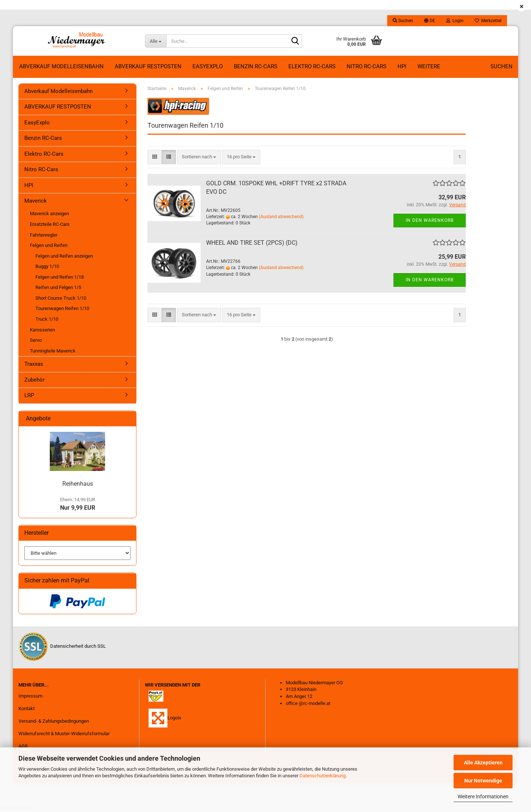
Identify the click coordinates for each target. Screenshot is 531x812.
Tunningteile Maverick (53, 351)
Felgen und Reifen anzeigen (64, 256)
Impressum (30, 696)
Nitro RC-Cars (367, 66)
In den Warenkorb (430, 220)
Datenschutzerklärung (322, 776)
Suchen (502, 66)
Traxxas (34, 364)
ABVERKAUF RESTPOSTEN (148, 66)
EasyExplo (208, 66)
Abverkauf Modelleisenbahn (61, 66)
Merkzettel (488, 21)
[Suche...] (156, 41)
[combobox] (199, 157)
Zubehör (34, 380)
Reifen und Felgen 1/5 (58, 287)
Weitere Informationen (483, 796)
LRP (29, 395)
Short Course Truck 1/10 (61, 298)
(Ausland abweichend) (281, 217)
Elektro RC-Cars (312, 66)
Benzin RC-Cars (256, 66)
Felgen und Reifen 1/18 (60, 277)
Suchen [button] (403, 21)
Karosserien (42, 330)
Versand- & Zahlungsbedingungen (54, 721)
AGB (23, 746)
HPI (402, 66)
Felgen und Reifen (49, 245)
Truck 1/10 (47, 319)
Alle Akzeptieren (483, 763)
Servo (36, 340)
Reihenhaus (78, 484)
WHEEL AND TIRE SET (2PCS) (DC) (252, 243)
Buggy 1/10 (47, 266)
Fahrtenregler (44, 235)
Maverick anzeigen (49, 214)
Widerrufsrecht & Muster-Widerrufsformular (64, 734)
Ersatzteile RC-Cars (50, 224)
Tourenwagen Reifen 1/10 (62, 308)
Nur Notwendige (483, 781)
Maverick (36, 201)
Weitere (429, 66)
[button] (430, 21)
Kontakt (27, 708)
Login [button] (455, 21)
